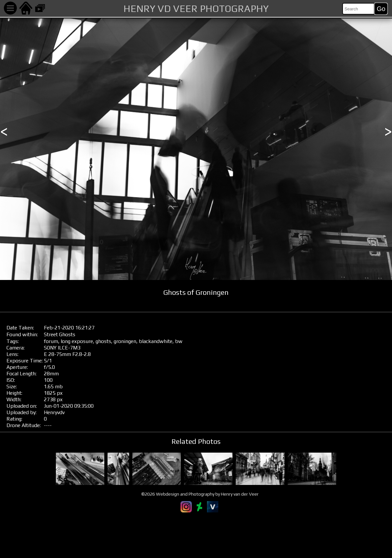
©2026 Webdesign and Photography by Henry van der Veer (200, 494)
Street (51, 334)
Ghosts (67, 334)
